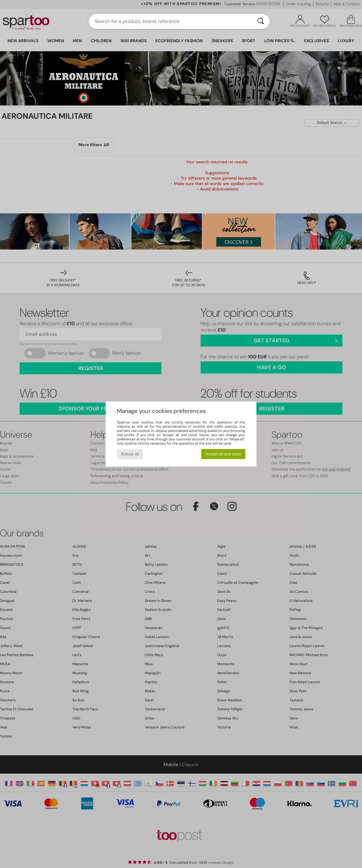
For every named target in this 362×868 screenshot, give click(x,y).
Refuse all (130, 454)
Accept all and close (223, 454)
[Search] (261, 21)
